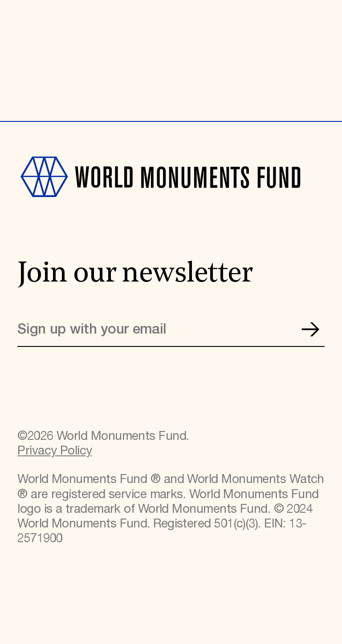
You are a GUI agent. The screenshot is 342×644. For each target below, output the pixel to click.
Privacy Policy (55, 451)
